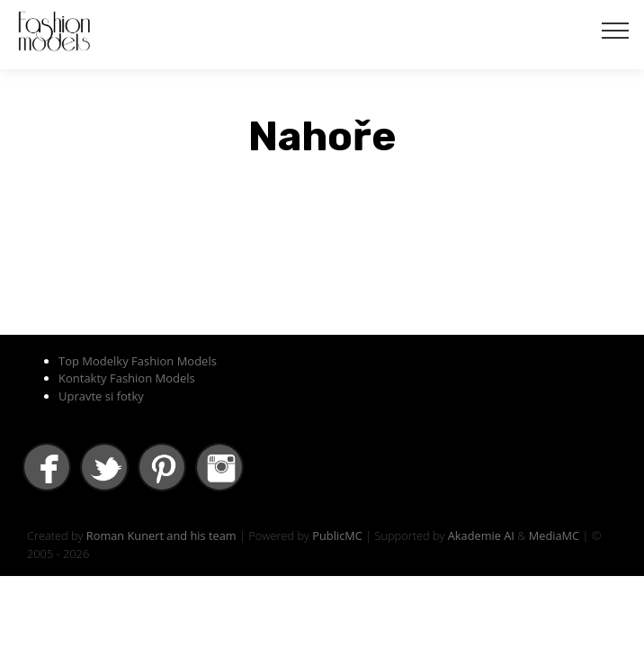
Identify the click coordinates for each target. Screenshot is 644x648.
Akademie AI (481, 535)
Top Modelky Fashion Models (138, 361)
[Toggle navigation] (616, 30)
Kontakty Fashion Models (127, 378)
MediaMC (554, 535)
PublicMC (337, 535)
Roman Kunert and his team (161, 535)
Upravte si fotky (101, 396)
